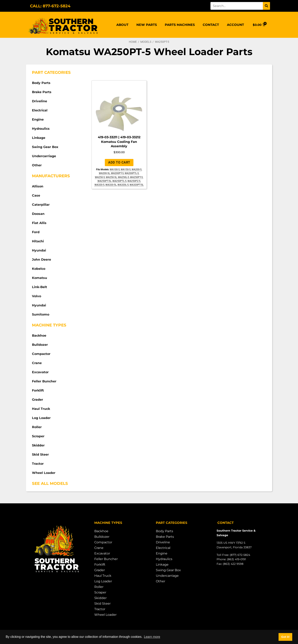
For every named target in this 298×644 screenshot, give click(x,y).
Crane (37, 363)
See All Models (50, 483)
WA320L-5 (123, 185)
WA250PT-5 (136, 177)
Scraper (38, 436)
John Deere (41, 260)
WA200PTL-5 (132, 173)
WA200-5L (104, 173)
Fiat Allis (39, 223)
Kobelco (39, 269)
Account (235, 25)
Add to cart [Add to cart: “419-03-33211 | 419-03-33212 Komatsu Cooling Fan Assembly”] (119, 162)
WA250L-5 (123, 177)
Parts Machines (180, 25)
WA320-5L (111, 185)
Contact (211, 25)
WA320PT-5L (137, 185)
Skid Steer (40, 455)
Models (146, 42)
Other (37, 165)
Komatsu (40, 278)
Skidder (38, 445)
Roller (37, 427)
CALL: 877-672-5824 (50, 6)
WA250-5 (100, 177)
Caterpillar (41, 205)
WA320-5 (99, 185)
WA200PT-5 (117, 173)
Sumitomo (41, 314)
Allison (38, 186)
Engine (38, 119)
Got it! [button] (285, 637)
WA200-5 (137, 170)
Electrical (40, 110)
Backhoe (39, 336)
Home (133, 42)
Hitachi (38, 241)
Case (36, 195)
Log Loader (41, 418)
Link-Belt (40, 287)
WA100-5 (115, 170)
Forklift (38, 390)
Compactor (41, 354)
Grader (38, 400)
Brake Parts (42, 92)
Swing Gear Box (45, 147)
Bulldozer (40, 345)
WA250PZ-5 (134, 181)
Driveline (40, 101)
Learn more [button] (152, 637)
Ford (36, 232)
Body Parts (41, 83)
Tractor (38, 464)
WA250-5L (111, 177)
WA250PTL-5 (119, 181)
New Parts (147, 25)
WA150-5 (126, 170)
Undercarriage (44, 156)
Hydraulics (41, 129)
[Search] (266, 6)
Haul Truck (41, 409)
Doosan (38, 214)
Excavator (40, 372)
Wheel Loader (44, 473)
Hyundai (39, 250)
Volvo (37, 296)
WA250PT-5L (104, 181)
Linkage (39, 138)
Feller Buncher (44, 381)
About (122, 25)
